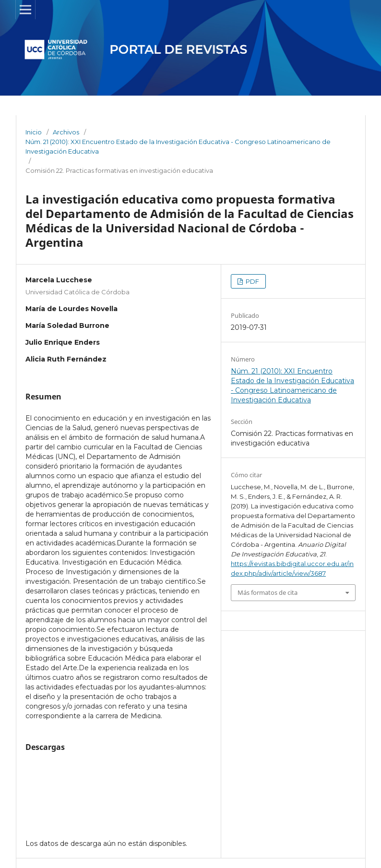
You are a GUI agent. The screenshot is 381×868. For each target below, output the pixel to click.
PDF (252, 281)
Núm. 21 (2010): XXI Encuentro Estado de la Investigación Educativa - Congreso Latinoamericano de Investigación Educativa (178, 146)
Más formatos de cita (268, 592)
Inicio (34, 132)
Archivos (66, 132)
